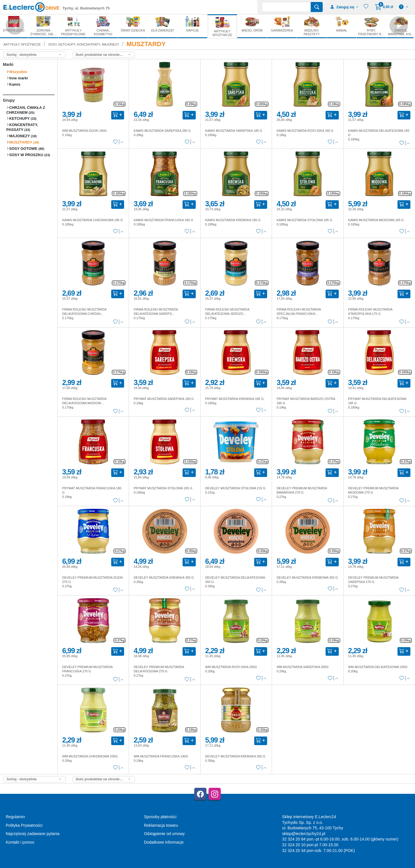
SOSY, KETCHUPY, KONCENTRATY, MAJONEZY (84, 44)
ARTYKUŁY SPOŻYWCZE (22, 44)
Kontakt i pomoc (20, 842)
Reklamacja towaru (161, 825)
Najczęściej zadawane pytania (33, 834)
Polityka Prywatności (24, 825)
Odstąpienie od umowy (164, 834)
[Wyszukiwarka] (286, 7)
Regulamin (15, 817)
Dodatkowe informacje (164, 842)
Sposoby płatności (160, 817)
